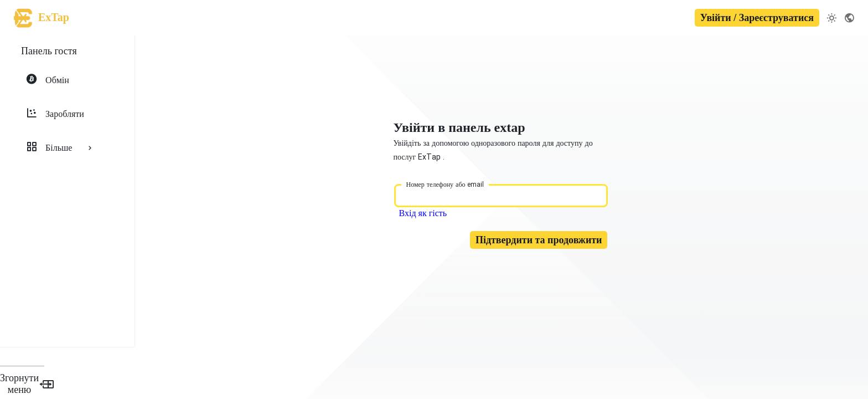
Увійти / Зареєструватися (757, 18)
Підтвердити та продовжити (543, 248)
